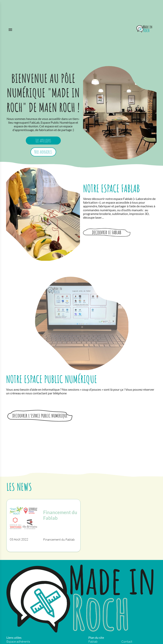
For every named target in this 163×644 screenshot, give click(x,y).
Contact (127, 642)
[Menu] (69, 29)
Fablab (93, 642)
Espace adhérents (18, 642)
